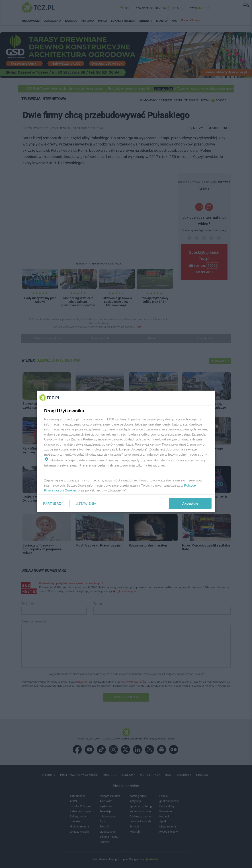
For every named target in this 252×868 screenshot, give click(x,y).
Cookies (71, 490)
